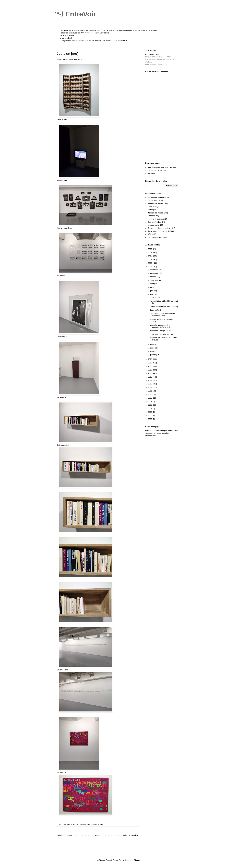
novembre (155, 273)
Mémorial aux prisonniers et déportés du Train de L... (161, 326)
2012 (150, 387)
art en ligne (152, 207)
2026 (150, 249)
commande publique (156, 219)
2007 (150, 405)
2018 (150, 366)
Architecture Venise (155, 203)
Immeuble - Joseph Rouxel (161, 331)
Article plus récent (65, 835)
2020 (150, 359)
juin (152, 291)
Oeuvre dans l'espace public (159, 228)
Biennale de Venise (155, 213)
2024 (150, 256)
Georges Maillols (154, 222)
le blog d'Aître (68, 35)
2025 (150, 253)
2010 (150, 394)
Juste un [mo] (155, 310)
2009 (150, 398)
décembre (155, 270)
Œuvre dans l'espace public (159, 231)
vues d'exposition (155, 237)
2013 (150, 384)
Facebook (152, 173)
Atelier (150, 210)
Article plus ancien (130, 835)
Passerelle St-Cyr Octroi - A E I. (162, 334)
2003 (150, 419)
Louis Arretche (153, 225)
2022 (150, 263)
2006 (150, 409)
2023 (150, 260)
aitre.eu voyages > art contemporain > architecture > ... (162, 433)
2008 (150, 402)
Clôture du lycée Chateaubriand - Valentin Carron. (163, 315)
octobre (154, 277)
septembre (155, 280)
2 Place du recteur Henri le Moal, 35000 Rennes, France (83, 824)
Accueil (97, 835)
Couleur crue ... (156, 297)
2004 (150, 415)
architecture (152, 201)
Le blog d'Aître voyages (157, 170)
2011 (150, 391)
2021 (150, 267)
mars (153, 348)
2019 (150, 363)
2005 (150, 412)
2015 (150, 377)
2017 (150, 370)
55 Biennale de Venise (157, 197)
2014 (150, 380)
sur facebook (67, 38)
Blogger (137, 860)
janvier (153, 355)
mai (152, 294)
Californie (151, 216)
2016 (150, 373)
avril (152, 344)
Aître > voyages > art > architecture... (96, 33)
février (153, 351)
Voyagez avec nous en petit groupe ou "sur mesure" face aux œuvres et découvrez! (93, 41)
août (152, 284)
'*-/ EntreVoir (75, 14)
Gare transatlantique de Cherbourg (164, 307)
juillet (153, 287)
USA (149, 234)
